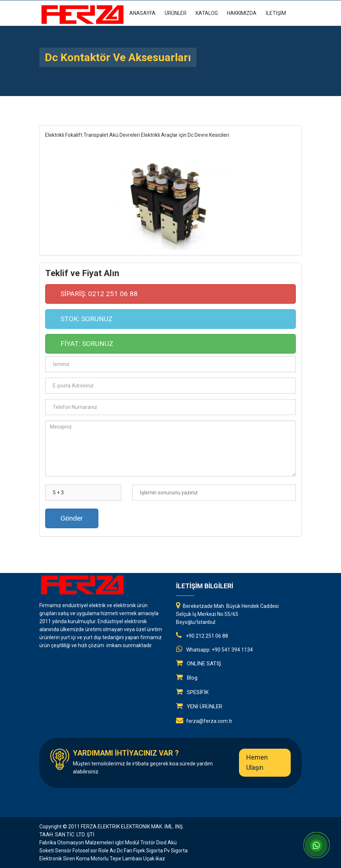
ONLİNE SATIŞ (204, 664)
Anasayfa (142, 13)
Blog (192, 678)
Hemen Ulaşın (257, 762)
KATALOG (207, 13)
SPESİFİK (198, 692)
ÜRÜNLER (176, 13)
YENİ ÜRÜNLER (205, 706)
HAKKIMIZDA (242, 13)
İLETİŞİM (276, 13)
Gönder (72, 518)
